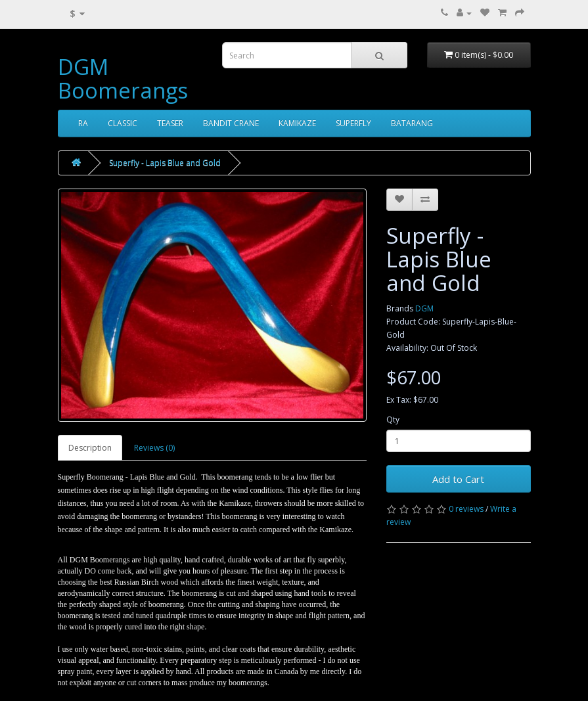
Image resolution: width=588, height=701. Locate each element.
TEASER (170, 123)
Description (90, 448)
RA (83, 123)
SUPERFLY (353, 123)
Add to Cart (458, 479)
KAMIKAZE (297, 123)
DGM (424, 308)
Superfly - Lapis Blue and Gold (165, 163)
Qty (393, 419)
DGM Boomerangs (123, 79)
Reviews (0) (154, 448)
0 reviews (466, 509)
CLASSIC (123, 123)
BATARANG (412, 123)
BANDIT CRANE (231, 123)
